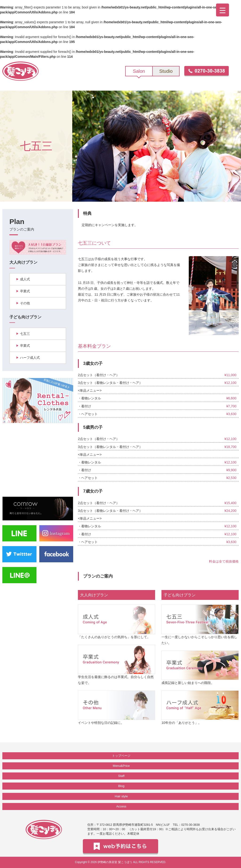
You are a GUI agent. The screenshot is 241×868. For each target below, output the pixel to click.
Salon (139, 71)
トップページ (121, 756)
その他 (25, 303)
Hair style (121, 796)
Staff (121, 776)
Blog (121, 786)
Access (121, 806)
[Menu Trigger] (223, 10)
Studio (166, 71)
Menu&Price (121, 766)
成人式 (25, 279)
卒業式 (25, 291)
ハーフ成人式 (30, 358)
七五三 (25, 334)
